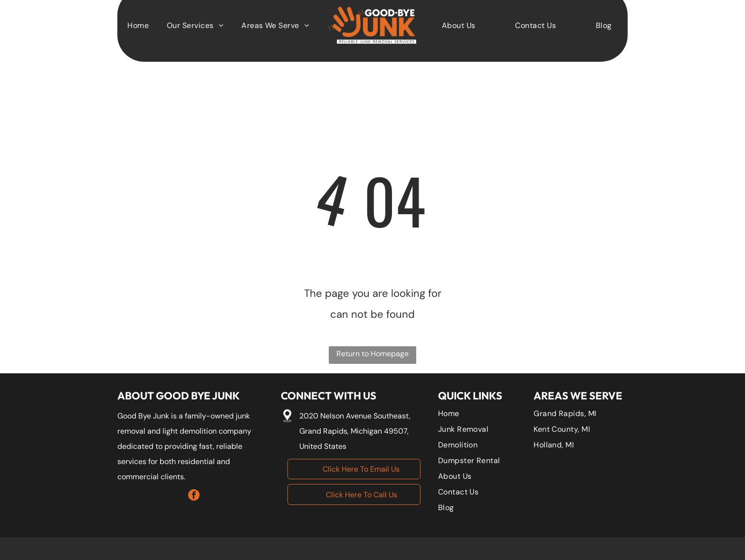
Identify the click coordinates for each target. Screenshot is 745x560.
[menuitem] (459, 25)
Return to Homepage (372, 354)
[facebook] (194, 496)
